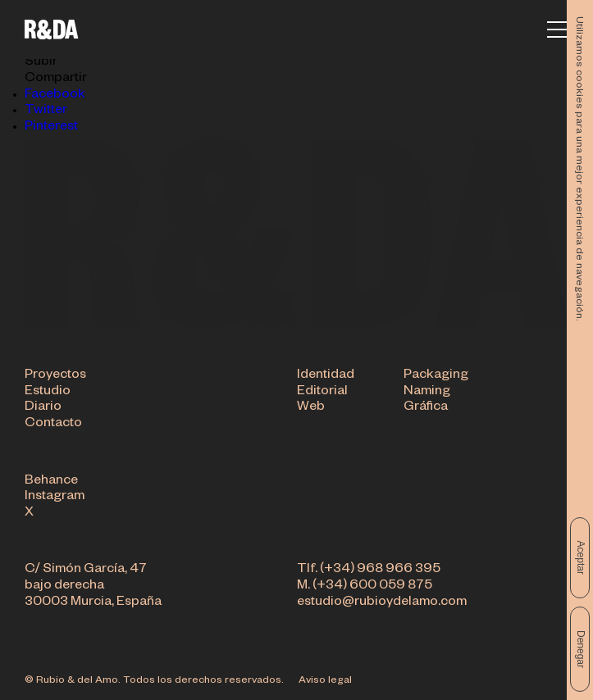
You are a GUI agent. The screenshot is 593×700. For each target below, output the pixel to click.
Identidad (326, 377)
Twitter (46, 111)
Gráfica (426, 409)
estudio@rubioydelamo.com (382, 604)
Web (311, 409)
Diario (43, 409)
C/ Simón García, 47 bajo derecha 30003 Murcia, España (93, 587)
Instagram (55, 498)
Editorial (322, 393)
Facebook (55, 96)
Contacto (53, 425)
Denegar (581, 649)
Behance (51, 483)
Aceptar (581, 558)
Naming (427, 393)
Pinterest (51, 128)
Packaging (436, 377)
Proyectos (55, 377)
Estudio (48, 393)
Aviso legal (325, 681)
